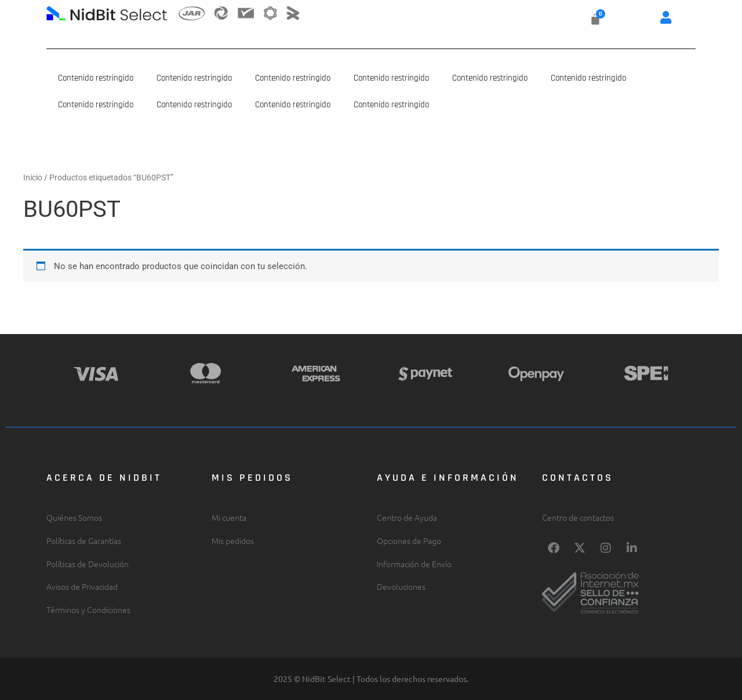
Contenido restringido (96, 78)
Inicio (33, 177)
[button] (666, 17)
